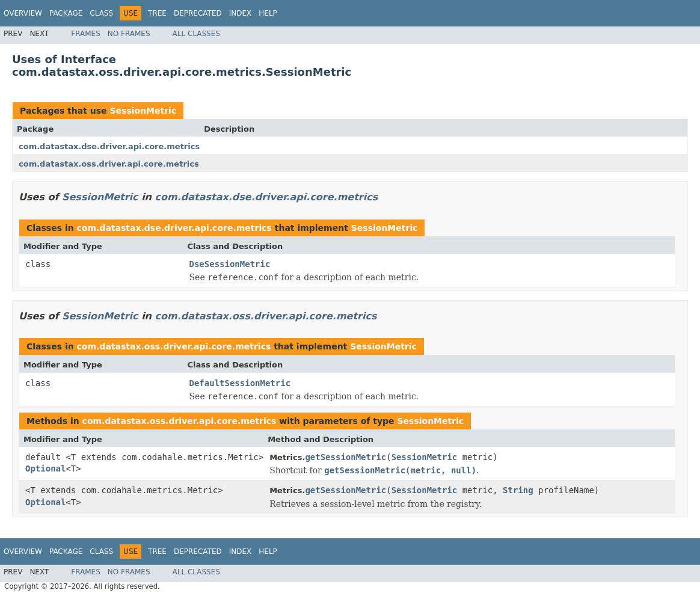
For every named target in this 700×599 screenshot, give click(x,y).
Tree (157, 13)
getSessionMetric (345, 457)
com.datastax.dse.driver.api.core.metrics (109, 146)
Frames (86, 34)
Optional (45, 468)
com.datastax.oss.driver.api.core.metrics (109, 164)
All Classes (196, 34)
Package (66, 13)
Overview (23, 13)
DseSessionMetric (230, 264)
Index (241, 13)
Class (101, 13)
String (518, 490)
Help (268, 13)
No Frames (129, 34)
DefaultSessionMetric (240, 383)
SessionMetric (143, 111)
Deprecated (198, 13)
